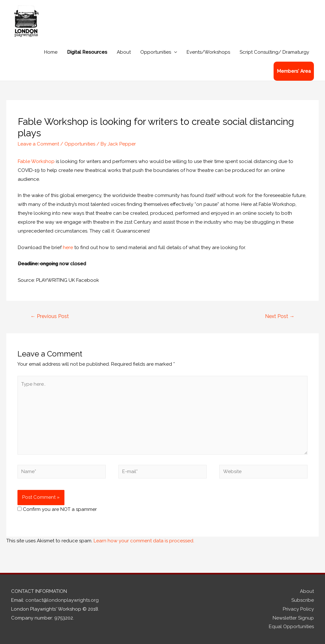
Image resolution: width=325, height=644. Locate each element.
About (124, 52)
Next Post (280, 316)
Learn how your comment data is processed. (144, 541)
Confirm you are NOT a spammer (57, 509)
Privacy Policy (298, 609)
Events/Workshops (208, 52)
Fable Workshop (36, 161)
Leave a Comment (38, 144)
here (68, 247)
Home (51, 52)
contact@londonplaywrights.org (62, 600)
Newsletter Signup (293, 618)
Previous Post (50, 316)
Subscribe (303, 600)
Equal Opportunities (291, 627)
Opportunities (156, 52)
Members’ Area (294, 71)
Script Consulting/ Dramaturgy (274, 52)
